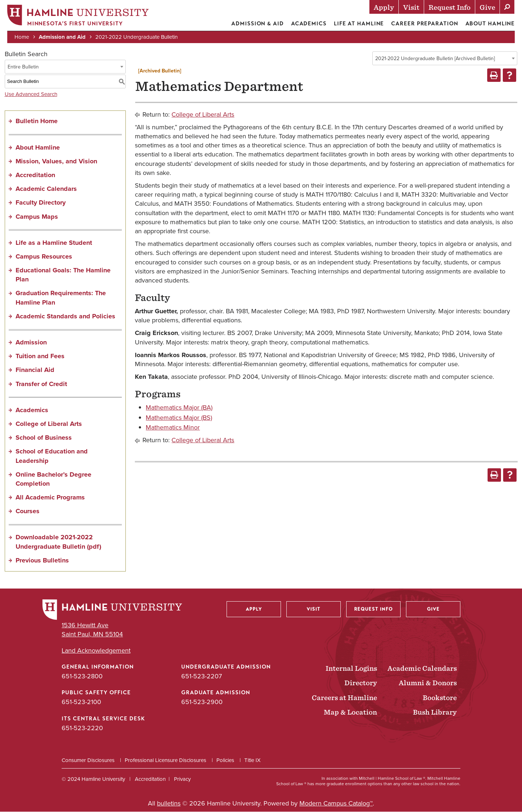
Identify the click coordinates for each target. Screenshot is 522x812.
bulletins (169, 804)
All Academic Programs (50, 498)
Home (22, 37)
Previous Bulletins (42, 561)
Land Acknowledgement (96, 651)
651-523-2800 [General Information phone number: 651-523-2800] (82, 677)
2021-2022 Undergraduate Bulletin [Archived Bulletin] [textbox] (435, 59)
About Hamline (490, 24)
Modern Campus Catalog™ (336, 804)
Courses (28, 511)
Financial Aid (35, 370)
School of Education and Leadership (52, 456)
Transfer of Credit (41, 384)
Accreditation (35, 175)
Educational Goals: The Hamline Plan (63, 275)
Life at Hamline (359, 24)
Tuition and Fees (40, 356)
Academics (308, 24)
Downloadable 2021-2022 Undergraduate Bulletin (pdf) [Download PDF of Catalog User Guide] (58, 542)
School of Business (44, 438)
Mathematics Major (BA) (179, 408)
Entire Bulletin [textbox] (23, 67)
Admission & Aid (258, 24)
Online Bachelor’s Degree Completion (53, 479)
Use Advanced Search (31, 94)
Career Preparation (424, 24)
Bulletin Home (37, 121)
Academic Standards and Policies (65, 317)
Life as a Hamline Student (54, 243)
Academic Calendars (46, 189)
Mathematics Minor (173, 427)
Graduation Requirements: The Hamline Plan (61, 298)
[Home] (78, 17)
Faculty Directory (41, 203)
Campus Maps (37, 217)
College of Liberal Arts (49, 424)
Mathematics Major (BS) (179, 418)
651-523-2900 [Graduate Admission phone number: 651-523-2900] (202, 702)
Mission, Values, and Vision (56, 161)
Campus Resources (44, 257)
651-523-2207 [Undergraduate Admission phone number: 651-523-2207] (202, 677)
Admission (31, 343)
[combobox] (445, 59)
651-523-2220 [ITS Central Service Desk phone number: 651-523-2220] (82, 728)
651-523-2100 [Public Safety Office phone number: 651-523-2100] (81, 702)
